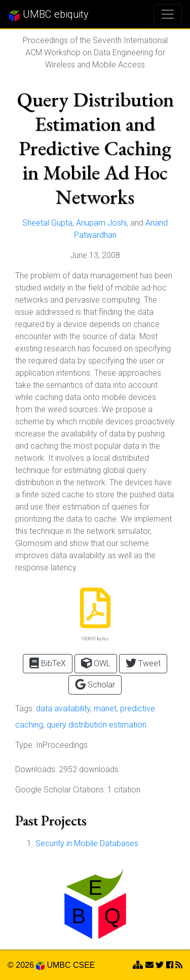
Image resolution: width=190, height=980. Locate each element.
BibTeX (48, 663)
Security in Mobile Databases (87, 843)
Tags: (25, 709)
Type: (25, 745)
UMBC (59, 965)
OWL (96, 663)
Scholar (95, 684)
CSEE (84, 965)
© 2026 (26, 965)
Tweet (143, 663)
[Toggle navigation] (168, 14)
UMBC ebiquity (48, 15)
